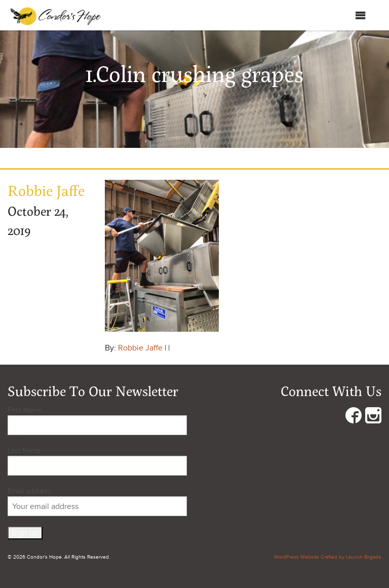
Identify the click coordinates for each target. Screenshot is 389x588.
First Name (25, 410)
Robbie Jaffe (140, 348)
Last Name (24, 450)
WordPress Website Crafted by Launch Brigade (328, 557)
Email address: (97, 501)
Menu (350, 15)
